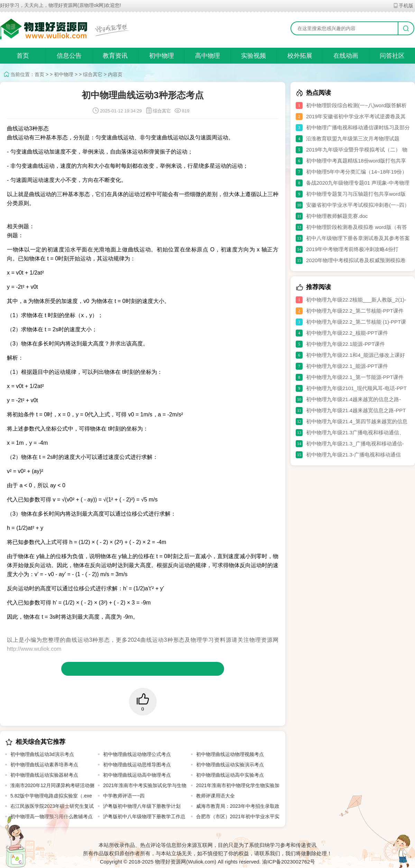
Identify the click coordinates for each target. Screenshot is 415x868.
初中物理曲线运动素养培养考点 (44, 765)
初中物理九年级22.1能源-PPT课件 (345, 344)
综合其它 (93, 74)
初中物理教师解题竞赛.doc (337, 216)
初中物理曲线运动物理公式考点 (137, 754)
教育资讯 (115, 56)
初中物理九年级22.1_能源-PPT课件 (347, 366)
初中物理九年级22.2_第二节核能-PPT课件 (355, 311)
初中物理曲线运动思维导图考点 (137, 765)
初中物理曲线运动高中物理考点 (137, 775)
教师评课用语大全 (215, 796)
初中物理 (162, 56)
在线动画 (346, 56)
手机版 (403, 6)
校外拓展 (300, 56)
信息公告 (69, 56)
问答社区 (392, 56)
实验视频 (253, 56)
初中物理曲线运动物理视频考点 (230, 754)
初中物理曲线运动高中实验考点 (230, 775)
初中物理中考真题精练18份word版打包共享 (356, 161)
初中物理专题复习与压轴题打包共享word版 (356, 194)
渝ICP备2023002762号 (289, 862)
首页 (23, 56)
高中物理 (207, 56)
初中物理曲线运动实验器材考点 (44, 775)
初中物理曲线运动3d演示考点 (42, 754)
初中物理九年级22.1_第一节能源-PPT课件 (355, 377)
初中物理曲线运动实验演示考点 (230, 765)
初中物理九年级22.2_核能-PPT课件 (347, 333)
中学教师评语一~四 (124, 796)
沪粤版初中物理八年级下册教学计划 (142, 806)
